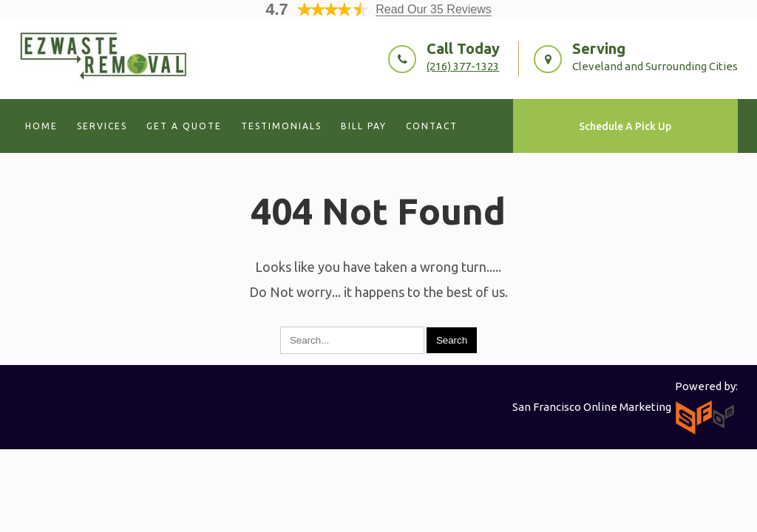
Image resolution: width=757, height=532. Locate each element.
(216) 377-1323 (463, 66)
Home (41, 126)
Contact (432, 126)
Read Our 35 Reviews (434, 9)
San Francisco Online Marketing (592, 407)
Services (102, 126)
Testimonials (281, 126)
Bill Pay (364, 126)
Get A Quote (184, 126)
